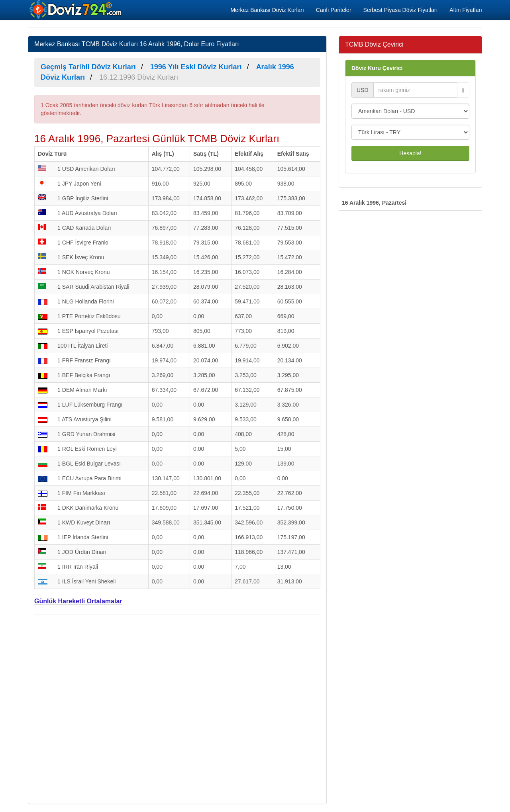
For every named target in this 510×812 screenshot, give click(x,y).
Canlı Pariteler (334, 10)
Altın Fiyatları (466, 10)
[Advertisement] (177, 708)
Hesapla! (410, 153)
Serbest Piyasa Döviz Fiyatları (401, 10)
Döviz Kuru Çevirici (377, 68)
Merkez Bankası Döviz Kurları (267, 10)
